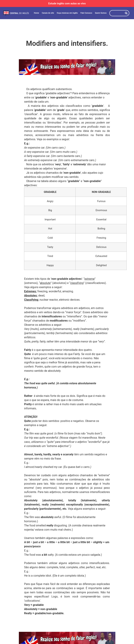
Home (36, 13)
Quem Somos (101, 13)
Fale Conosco (86, 13)
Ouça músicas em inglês (67, 13)
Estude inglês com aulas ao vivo (67, 3)
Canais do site (48, 13)
